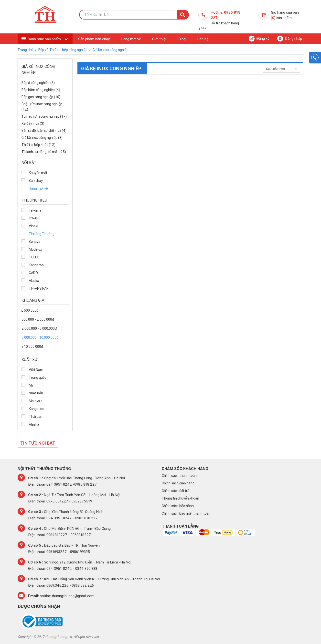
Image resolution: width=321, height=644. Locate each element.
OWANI (34, 218)
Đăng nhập (290, 39)
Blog (182, 39)
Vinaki (33, 226)
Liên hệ (203, 39)
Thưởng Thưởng (42, 234)
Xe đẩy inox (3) (33, 123)
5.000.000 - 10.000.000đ (40, 337)
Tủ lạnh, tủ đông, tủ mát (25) (44, 152)
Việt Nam (36, 370)
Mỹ (31, 385)
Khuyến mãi (38, 173)
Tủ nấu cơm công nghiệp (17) (44, 116)
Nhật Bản (36, 393)
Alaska (34, 281)
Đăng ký (259, 39)
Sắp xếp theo (281, 69)
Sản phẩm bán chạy (94, 39)
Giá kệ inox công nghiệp (111, 50)
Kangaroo (36, 265)
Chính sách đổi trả (176, 491)
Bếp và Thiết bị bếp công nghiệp (63, 50)
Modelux (35, 249)
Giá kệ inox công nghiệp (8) (42, 138)
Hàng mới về (131, 39)
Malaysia (36, 401)
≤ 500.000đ (30, 310)
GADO (33, 273)
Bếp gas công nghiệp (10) (41, 97)
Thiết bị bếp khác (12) (38, 145)
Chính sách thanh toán (179, 476)
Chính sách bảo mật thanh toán (186, 513)
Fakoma (35, 210)
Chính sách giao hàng (178, 483)
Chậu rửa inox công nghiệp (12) (42, 107)
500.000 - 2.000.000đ (38, 319)
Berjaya (35, 242)
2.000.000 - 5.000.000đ (39, 328)
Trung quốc (38, 378)
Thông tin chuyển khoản (180, 498)
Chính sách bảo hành (178, 506)
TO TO (34, 257)
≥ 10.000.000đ (32, 347)
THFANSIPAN (39, 288)
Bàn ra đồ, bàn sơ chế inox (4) (44, 131)
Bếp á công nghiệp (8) (38, 83)
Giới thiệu (160, 39)
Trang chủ (26, 50)
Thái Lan (36, 417)
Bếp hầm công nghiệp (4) (41, 90)
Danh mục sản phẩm (45, 39)
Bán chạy (36, 181)
